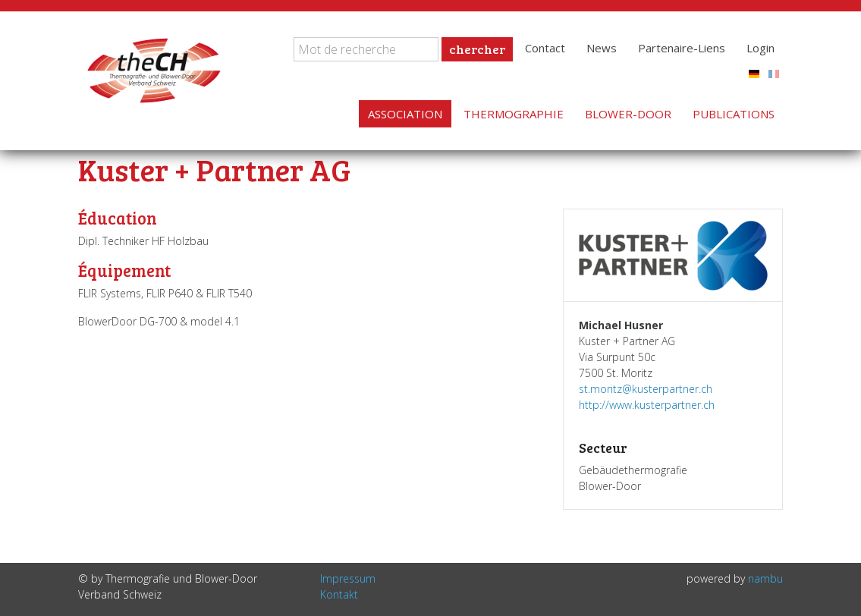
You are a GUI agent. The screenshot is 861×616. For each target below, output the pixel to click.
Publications (734, 114)
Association (405, 114)
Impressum (348, 578)
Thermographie (514, 114)
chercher (477, 49)
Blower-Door (628, 114)
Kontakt (339, 594)
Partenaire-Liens (682, 48)
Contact (545, 48)
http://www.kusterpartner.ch (647, 405)
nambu (765, 578)
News (602, 48)
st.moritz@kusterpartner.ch (646, 389)
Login (760, 48)
